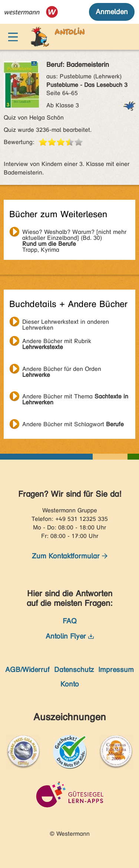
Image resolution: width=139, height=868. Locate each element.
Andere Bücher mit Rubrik (57, 342)
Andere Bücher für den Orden (62, 370)
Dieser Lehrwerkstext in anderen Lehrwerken (66, 323)
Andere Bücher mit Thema (75, 397)
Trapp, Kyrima (74, 233)
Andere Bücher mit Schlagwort (73, 424)
